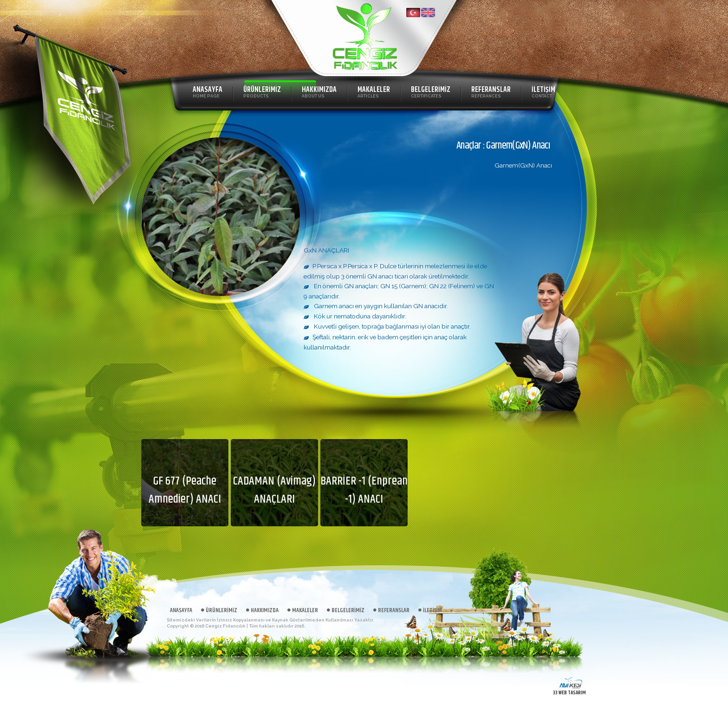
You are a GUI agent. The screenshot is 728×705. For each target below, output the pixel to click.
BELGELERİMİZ (431, 91)
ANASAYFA (208, 91)
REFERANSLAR (491, 91)
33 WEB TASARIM (569, 693)
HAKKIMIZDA (319, 91)
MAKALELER (374, 91)
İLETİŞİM (543, 91)
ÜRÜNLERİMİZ (262, 91)
